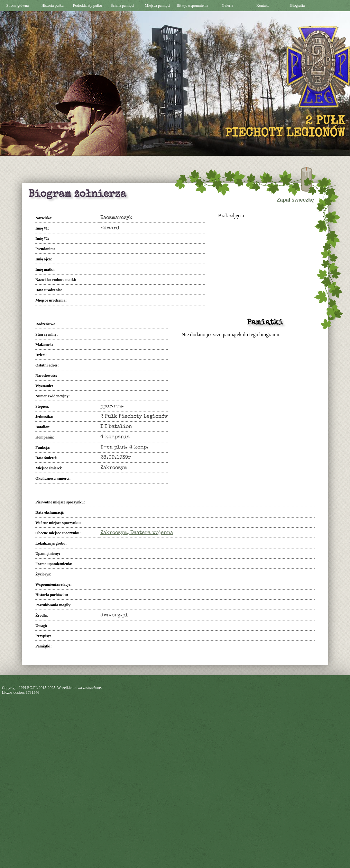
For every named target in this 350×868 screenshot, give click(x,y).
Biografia (297, 5)
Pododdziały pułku (87, 5)
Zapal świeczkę (295, 200)
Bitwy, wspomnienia (193, 5)
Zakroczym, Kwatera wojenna (137, 533)
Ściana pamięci (122, 5)
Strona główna (18, 5)
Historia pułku (53, 5)
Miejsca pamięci (157, 5)
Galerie (228, 5)
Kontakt (263, 5)
